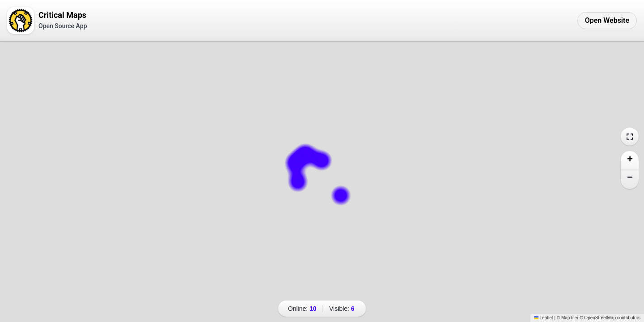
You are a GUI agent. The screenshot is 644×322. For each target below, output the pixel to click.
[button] (630, 161)
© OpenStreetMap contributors (610, 318)
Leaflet (544, 318)
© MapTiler (568, 318)
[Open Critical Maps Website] (607, 21)
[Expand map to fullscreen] (630, 137)
